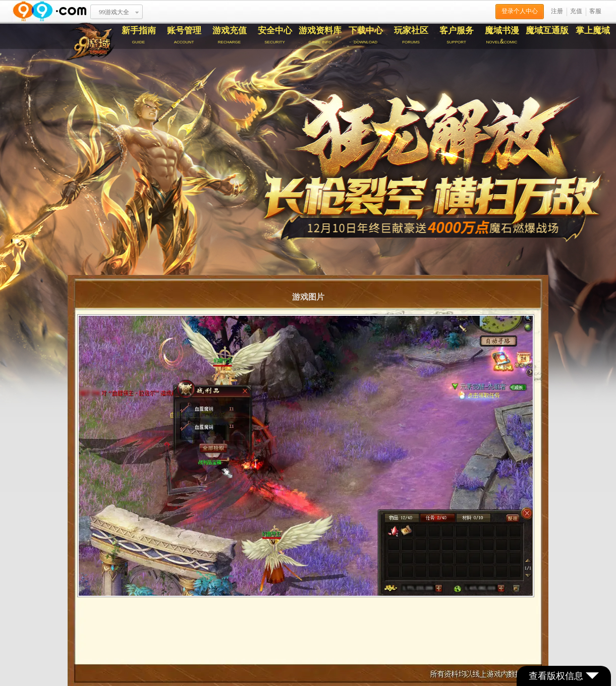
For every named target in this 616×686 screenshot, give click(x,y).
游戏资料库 (320, 35)
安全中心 (275, 35)
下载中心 (366, 35)
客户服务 (457, 35)
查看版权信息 (564, 676)
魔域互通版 (547, 31)
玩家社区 (411, 35)
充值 (576, 11)
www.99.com (49, 11)
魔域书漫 (502, 35)
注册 (557, 11)
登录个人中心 (520, 11)
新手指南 (139, 35)
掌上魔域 (593, 31)
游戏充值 (230, 35)
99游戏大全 (114, 12)
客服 (595, 11)
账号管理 (184, 35)
